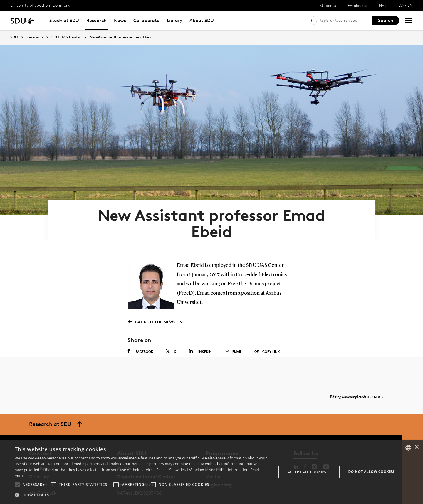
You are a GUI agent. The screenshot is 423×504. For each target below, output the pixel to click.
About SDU (202, 20)
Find (383, 5)
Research (96, 20)
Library (174, 20)
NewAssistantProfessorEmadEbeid (121, 37)
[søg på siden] (344, 21)
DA (401, 5)
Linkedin (200, 332)
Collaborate (146, 20)
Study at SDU (64, 20)
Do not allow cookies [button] (371, 472)
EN (410, 5)
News (120, 20)
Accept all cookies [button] (307, 472)
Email (233, 332)
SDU (14, 37)
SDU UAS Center (66, 37)
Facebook (141, 332)
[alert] (211, 472)
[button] (17, 485)
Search (386, 20)
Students (328, 5)
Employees (357, 5)
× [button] (416, 447)
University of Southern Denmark (40, 5)
